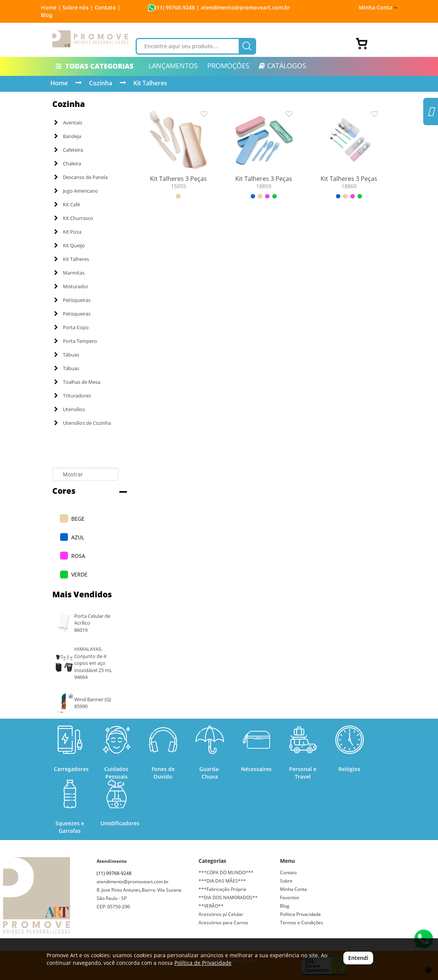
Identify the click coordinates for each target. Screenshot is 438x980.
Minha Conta (378, 7)
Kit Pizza (68, 232)
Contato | (108, 7)
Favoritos (290, 898)
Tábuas (67, 355)
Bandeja (68, 136)
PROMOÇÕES (228, 66)
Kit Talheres (150, 83)
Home (59, 83)
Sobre (286, 881)
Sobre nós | (78, 7)
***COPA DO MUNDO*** (226, 872)
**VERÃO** (211, 906)
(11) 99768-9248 (175, 7)
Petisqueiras (72, 300)
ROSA (78, 556)
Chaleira (68, 163)
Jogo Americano (76, 191)
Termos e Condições (302, 923)
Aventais (68, 122)
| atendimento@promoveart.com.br (242, 7)
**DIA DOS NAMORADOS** (228, 898)
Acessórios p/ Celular (221, 914)
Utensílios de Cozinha (83, 423)
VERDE (79, 574)
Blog (47, 15)
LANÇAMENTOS (173, 66)
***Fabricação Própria (222, 889)
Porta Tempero (76, 341)
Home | (51, 7)
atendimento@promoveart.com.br (133, 882)
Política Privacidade (300, 914)
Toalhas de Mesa (77, 382)
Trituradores (73, 396)
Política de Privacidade (203, 963)
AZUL (78, 537)
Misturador (71, 286)
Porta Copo (71, 327)
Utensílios (70, 409)
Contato (288, 872)
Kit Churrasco (74, 218)
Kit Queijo (70, 245)
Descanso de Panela (81, 177)
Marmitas (69, 273)
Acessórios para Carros (223, 923)
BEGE (78, 519)
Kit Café (67, 204)
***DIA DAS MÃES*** (222, 881)
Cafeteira (69, 150)
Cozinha (101, 83)
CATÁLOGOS (282, 66)
